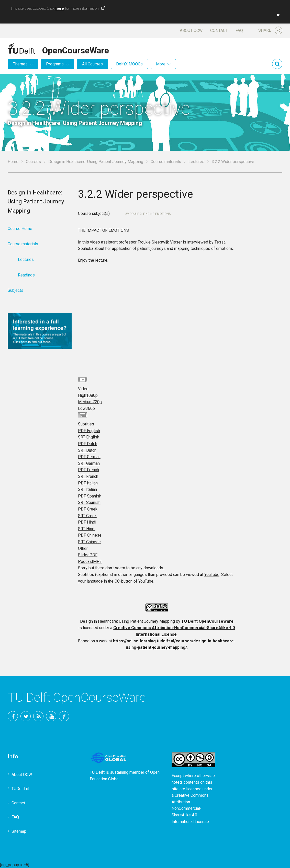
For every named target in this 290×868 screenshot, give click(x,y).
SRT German (89, 463)
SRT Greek (87, 516)
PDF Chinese (90, 535)
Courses (33, 162)
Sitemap (19, 831)
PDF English (89, 431)
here (60, 8)
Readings (26, 275)
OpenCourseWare (76, 50)
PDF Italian (88, 483)
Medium (90, 402)
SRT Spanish (89, 502)
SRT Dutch (87, 450)
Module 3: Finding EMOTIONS (149, 214)
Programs (55, 64)
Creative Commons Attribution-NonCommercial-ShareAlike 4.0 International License (190, 808)
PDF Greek (88, 509)
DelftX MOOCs (129, 64)
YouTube (212, 575)
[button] (277, 15)
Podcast (90, 562)
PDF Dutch (88, 444)
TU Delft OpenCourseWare (207, 621)
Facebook (13, 716)
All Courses (92, 64)
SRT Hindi (87, 529)
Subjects (15, 290)
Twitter (26, 716)
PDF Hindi (87, 522)
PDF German (89, 457)
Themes (20, 64)
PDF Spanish (90, 496)
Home (13, 162)
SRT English (89, 437)
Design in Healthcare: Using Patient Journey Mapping (96, 162)
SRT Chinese (89, 542)
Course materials (166, 162)
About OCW (191, 31)
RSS (38, 716)
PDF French (88, 470)
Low (86, 408)
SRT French (88, 476)
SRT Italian (87, 489)
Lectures (196, 162)
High (88, 395)
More (161, 64)
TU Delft (64, 716)
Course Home (20, 229)
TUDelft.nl (20, 789)
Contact (219, 31)
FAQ (239, 31)
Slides (88, 555)
